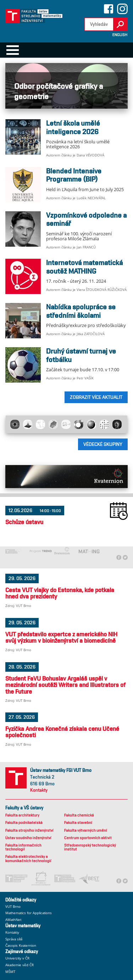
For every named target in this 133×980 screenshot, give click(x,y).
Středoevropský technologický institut (90, 847)
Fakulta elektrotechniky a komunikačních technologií (28, 859)
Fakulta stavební (78, 823)
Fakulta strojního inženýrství (29, 830)
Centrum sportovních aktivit (88, 838)
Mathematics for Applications (29, 913)
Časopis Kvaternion (21, 945)
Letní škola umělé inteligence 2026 (73, 127)
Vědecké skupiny (103, 444)
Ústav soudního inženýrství (28, 838)
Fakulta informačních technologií (23, 847)
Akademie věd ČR (20, 965)
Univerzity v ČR (17, 958)
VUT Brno (13, 907)
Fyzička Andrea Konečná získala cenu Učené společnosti (62, 732)
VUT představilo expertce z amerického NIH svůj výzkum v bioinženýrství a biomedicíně (61, 637)
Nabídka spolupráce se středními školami (81, 311)
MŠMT (10, 972)
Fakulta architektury (22, 815)
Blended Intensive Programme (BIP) (74, 175)
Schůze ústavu (24, 522)
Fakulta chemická (79, 815)
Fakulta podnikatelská (24, 823)
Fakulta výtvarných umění (86, 830)
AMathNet (13, 920)
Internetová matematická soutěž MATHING (84, 267)
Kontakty (39, 790)
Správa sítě (14, 939)
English (120, 35)
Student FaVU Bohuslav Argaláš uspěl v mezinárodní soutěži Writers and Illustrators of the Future (65, 685)
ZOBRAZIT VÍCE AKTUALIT (96, 397)
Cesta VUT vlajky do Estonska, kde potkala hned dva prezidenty (60, 593)
